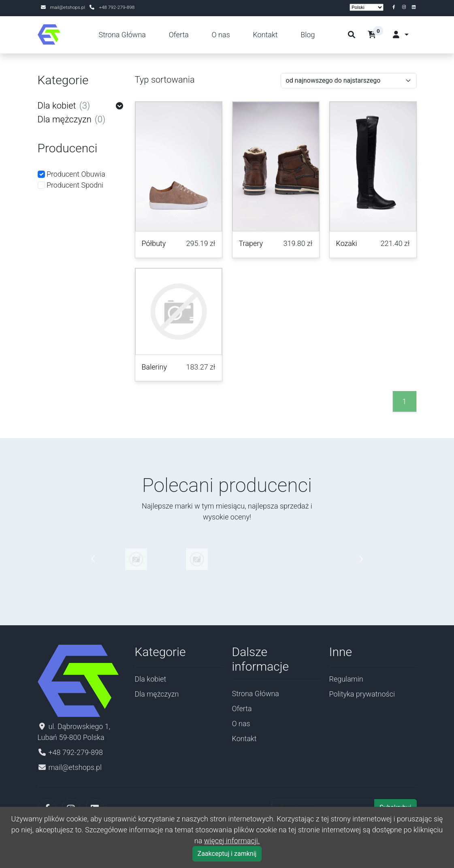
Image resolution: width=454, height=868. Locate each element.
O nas (221, 35)
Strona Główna (122, 35)
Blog (308, 35)
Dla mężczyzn (72, 120)
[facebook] (395, 7)
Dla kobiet (64, 106)
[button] (378, 35)
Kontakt (265, 35)
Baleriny (155, 367)
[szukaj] (351, 35)
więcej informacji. (232, 841)
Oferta (179, 35)
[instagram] (406, 7)
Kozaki (347, 243)
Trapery (251, 243)
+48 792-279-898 (117, 7)
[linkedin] (414, 7)
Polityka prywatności (362, 694)
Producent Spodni (71, 185)
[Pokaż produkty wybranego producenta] (136, 559)
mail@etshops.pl (68, 7)
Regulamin (346, 679)
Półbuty (154, 243)
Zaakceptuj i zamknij (227, 854)
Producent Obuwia (71, 174)
